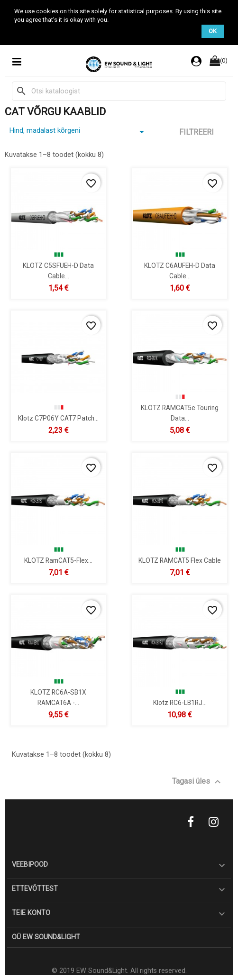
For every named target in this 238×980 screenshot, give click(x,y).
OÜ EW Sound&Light (46, 937)
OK (213, 31)
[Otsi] (119, 91)
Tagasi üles (198, 782)
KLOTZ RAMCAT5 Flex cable (180, 560)
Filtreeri (197, 132)
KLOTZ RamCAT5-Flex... (58, 560)
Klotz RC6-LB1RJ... (180, 703)
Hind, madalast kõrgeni (78, 132)
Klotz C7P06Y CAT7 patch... (58, 418)
